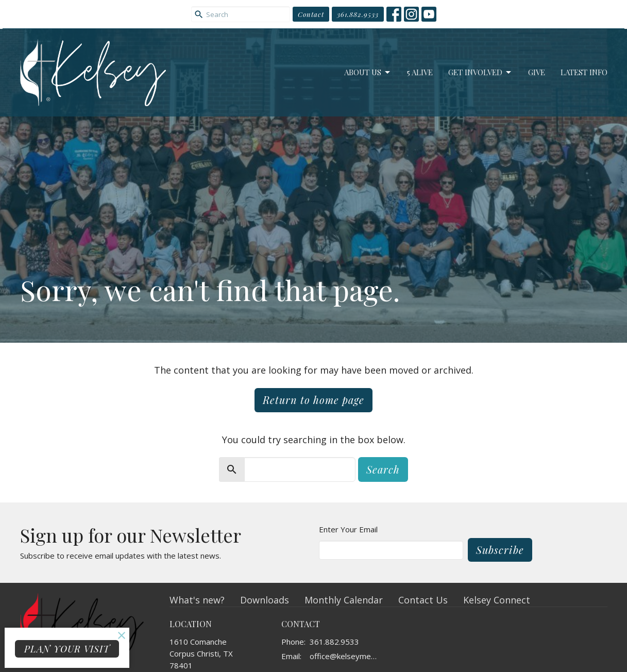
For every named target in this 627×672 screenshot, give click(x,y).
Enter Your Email (348, 529)
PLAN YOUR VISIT (67, 649)
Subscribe (500, 550)
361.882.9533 (358, 14)
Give (537, 72)
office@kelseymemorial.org (346, 656)
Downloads (265, 600)
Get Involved (480, 72)
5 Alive (420, 72)
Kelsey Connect (497, 600)
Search (383, 469)
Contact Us (423, 600)
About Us (368, 72)
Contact (311, 14)
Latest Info (584, 72)
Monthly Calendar (344, 600)
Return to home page (313, 400)
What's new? (197, 600)
